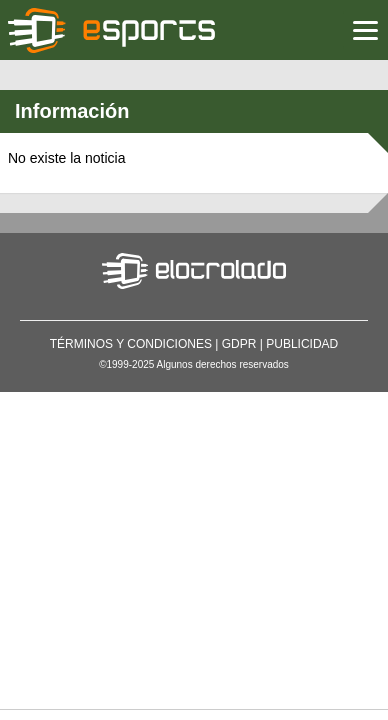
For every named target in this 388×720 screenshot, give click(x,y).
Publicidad (302, 344)
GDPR (239, 344)
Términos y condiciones (131, 344)
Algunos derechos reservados (223, 364)
